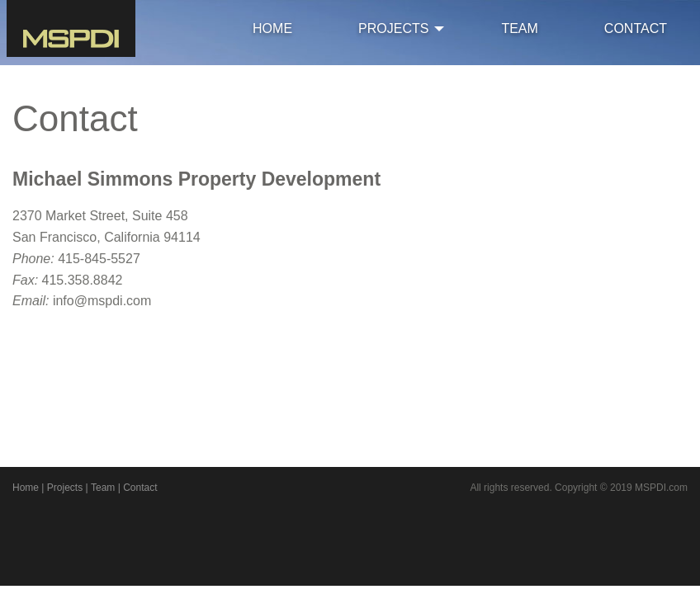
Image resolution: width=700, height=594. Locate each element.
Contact (140, 488)
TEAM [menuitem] (519, 28)
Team (103, 488)
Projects (65, 488)
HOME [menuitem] (272, 28)
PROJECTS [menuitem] (393, 28)
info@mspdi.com (102, 301)
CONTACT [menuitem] (636, 28)
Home (26, 488)
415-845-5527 (99, 259)
